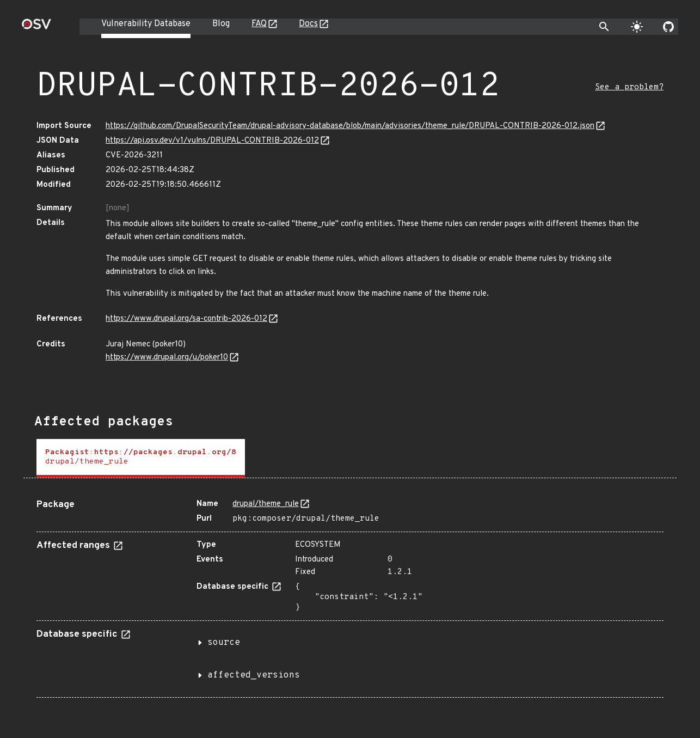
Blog (221, 24)
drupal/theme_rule (266, 504)
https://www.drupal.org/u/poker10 (167, 358)
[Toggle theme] (637, 27)
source (224, 643)
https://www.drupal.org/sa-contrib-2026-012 (186, 319)
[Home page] (36, 28)
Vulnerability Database (146, 24)
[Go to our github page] (668, 27)
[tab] (141, 458)
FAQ (259, 24)
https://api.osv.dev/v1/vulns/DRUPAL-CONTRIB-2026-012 (212, 141)
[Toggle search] (604, 27)
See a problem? (629, 87)
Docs (308, 24)
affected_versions (254, 675)
